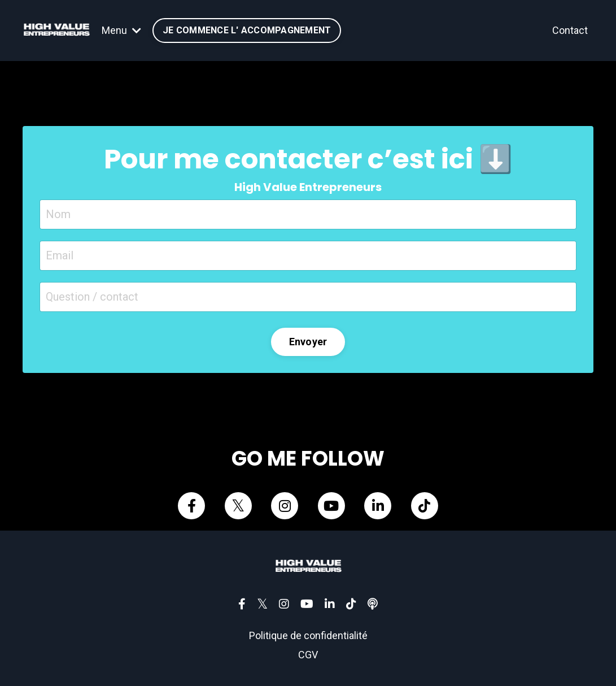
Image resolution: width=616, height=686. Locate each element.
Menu (121, 30)
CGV (308, 655)
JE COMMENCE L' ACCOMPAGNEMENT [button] (247, 30)
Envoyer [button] (308, 342)
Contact (570, 30)
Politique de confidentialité (308, 635)
